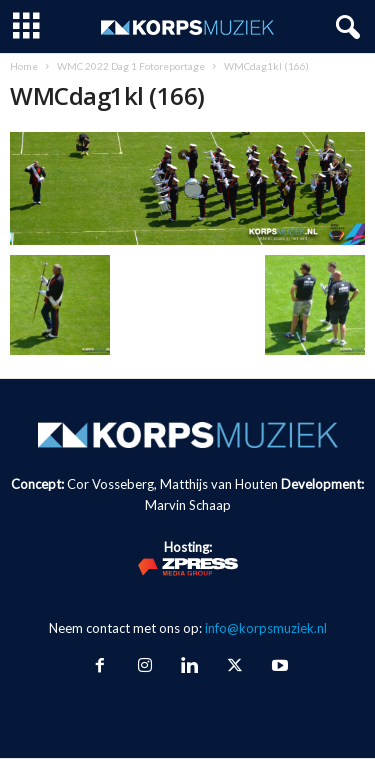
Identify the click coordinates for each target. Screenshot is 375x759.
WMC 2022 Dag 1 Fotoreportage (131, 66)
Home (24, 66)
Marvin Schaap (188, 505)
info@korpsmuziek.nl (266, 628)
